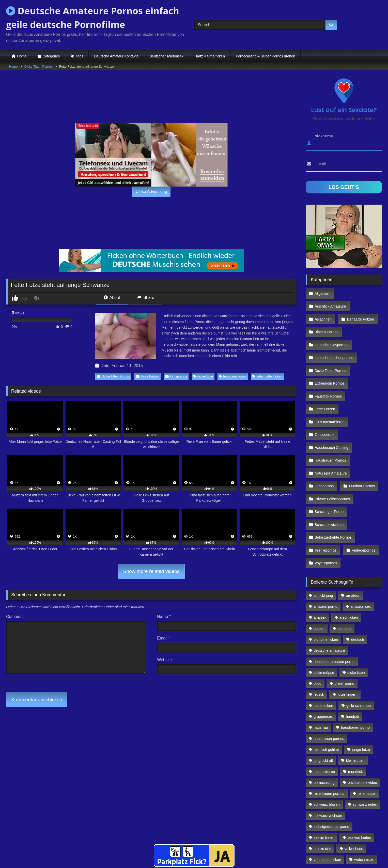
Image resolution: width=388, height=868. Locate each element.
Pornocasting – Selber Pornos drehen (265, 56)
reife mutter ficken (267, 376)
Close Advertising (151, 192)
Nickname (324, 136)
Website (164, 660)
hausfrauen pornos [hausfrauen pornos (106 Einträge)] (329, 687)
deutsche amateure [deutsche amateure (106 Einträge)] (329, 599)
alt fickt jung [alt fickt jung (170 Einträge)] (323, 544)
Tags (80, 56)
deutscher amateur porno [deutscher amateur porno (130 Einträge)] (334, 610)
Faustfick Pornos (328, 370)
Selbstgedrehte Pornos (333, 491)
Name (164, 616)
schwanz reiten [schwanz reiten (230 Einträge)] (365, 753)
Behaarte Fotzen (359, 304)
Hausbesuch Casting (331, 414)
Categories (51, 56)
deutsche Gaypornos (331, 326)
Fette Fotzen (148, 376)
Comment (15, 616)
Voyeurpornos (326, 513)
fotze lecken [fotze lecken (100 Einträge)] (323, 654)
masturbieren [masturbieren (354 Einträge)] (324, 720)
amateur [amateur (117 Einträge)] (353, 544)
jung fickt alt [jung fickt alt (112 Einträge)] (323, 709)
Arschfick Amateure (360, 293)
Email (164, 638)
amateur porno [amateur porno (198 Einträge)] (325, 555)
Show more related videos (151, 571)
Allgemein (322, 293)
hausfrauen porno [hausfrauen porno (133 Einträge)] (355, 676)
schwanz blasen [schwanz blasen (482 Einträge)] (327, 753)
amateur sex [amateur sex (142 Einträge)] (361, 555)
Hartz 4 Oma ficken (210, 56)
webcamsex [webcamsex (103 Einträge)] (364, 808)
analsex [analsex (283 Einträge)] (320, 566)
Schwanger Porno (329, 469)
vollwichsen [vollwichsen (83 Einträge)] (354, 797)
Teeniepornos (325, 502)
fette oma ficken (232, 376)
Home (22, 56)
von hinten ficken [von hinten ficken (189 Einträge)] (327, 808)
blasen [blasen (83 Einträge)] (319, 577)
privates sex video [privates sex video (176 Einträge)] (362, 731)
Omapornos (176, 376)
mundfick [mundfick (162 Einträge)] (355, 720)
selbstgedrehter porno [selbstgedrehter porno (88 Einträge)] (331, 775)
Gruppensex (324, 403)
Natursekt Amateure (330, 436)
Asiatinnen (323, 304)
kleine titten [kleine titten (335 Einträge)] (355, 709)
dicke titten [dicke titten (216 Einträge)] (356, 621)
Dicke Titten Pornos (38, 66)
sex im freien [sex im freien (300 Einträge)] (324, 786)
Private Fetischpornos (332, 458)
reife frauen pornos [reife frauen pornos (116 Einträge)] (329, 742)
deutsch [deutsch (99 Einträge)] (358, 588)
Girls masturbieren (329, 392)
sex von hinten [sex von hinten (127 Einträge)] (359, 786)
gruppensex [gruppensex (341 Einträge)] (323, 665)
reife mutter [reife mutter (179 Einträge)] (367, 742)
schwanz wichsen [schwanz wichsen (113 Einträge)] (328, 764)
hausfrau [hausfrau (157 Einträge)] (321, 676)
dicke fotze (203, 376)
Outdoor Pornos (361, 447)
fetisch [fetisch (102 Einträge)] (319, 643)
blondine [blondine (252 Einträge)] (345, 577)
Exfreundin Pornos (329, 359)
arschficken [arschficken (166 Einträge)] (349, 566)
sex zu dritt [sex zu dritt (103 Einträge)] (322, 797)
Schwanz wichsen (329, 480)
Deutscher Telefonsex (166, 56)
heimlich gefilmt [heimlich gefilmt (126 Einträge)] (326, 698)
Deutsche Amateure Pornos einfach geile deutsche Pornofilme (93, 18)
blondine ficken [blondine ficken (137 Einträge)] (326, 588)
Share (146, 298)
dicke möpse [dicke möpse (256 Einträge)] (324, 621)
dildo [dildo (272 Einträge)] (317, 632)
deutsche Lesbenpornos (334, 337)
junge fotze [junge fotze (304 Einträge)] (361, 698)
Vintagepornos (362, 502)
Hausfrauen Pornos (330, 425)
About (112, 298)
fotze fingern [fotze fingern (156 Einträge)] (347, 643)
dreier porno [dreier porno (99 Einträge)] (345, 632)
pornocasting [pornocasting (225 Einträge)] (324, 731)
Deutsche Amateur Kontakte (116, 56)
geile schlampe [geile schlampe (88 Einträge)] (359, 654)
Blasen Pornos (326, 315)
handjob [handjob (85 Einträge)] (352, 665)
